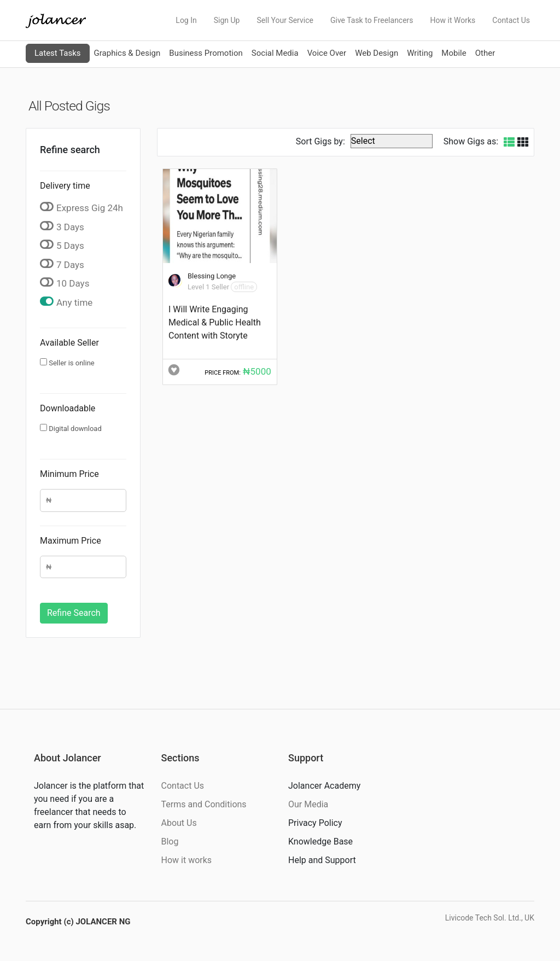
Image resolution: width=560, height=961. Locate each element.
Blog (170, 841)
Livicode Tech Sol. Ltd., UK (490, 918)
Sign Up (227, 20)
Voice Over (327, 53)
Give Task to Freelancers (372, 20)
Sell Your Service (285, 20)
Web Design (377, 53)
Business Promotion (206, 53)
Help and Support (322, 860)
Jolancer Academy (324, 786)
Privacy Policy (315, 823)
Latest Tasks (58, 53)
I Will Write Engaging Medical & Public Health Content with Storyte (215, 322)
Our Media (308, 804)
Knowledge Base (320, 841)
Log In (186, 20)
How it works (187, 860)
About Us (179, 823)
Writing (420, 53)
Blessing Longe (212, 276)
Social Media (275, 53)
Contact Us (511, 20)
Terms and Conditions (204, 804)
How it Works (453, 20)
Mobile (454, 53)
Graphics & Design (127, 53)
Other (485, 53)
